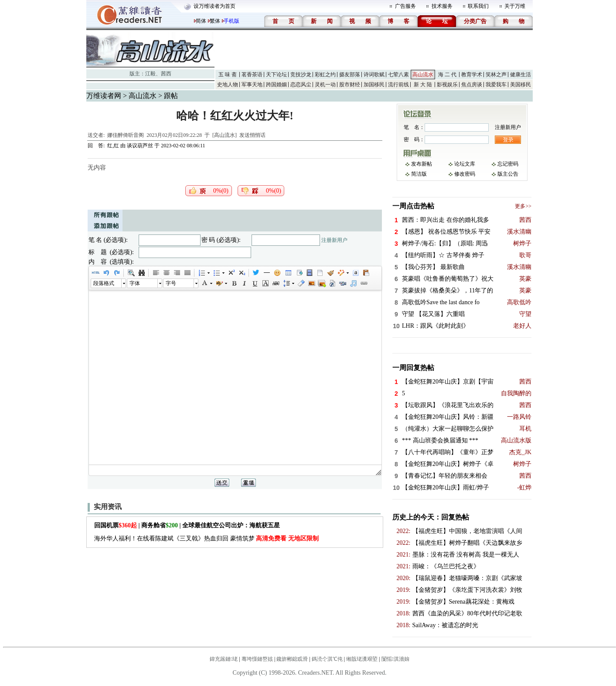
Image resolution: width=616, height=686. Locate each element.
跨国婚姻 (276, 85)
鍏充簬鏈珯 (224, 659)
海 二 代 (447, 75)
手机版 (231, 21)
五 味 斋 (228, 75)
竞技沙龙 (301, 75)
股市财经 (350, 85)
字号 (171, 283)
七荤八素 (398, 75)
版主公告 (508, 174)
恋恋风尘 (301, 85)
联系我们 (478, 6)
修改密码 (465, 174)
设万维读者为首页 (214, 6)
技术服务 (442, 6)
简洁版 (419, 174)
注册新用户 (334, 240)
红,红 (113, 146)
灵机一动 (325, 85)
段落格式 (104, 283)
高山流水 (423, 75)
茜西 (166, 74)
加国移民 (374, 85)
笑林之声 (496, 75)
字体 (135, 283)
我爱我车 (496, 85)
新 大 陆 (423, 85)
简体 (201, 21)
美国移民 (521, 85)
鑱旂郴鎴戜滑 (292, 659)
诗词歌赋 (374, 75)
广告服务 (405, 6)
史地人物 (228, 85)
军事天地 (252, 85)
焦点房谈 (472, 85)
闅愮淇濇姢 (395, 659)
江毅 (150, 74)
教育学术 (472, 75)
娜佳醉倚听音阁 (126, 135)
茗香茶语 (252, 75)
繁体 (215, 21)
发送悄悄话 (252, 135)
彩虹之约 (325, 75)
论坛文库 (465, 164)
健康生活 (521, 75)
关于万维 (515, 6)
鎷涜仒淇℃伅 (327, 659)
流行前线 (398, 85)
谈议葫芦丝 (140, 146)
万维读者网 (104, 96)
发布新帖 (422, 164)
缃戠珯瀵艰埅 (362, 659)
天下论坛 (276, 75)
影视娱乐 (447, 85)
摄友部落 (350, 75)
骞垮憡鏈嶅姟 (257, 659)
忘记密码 (508, 164)
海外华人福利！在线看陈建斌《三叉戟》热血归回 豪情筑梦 (206, 538)
